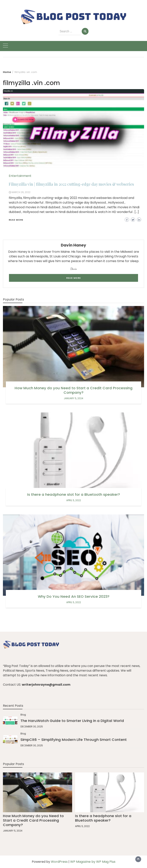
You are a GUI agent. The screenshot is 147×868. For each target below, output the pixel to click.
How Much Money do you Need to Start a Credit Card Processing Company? (74, 390)
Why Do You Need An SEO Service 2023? (74, 596)
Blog (23, 715)
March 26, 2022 (21, 192)
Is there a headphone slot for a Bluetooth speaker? (73, 494)
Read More (16, 220)
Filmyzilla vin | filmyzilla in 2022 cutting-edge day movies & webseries (71, 184)
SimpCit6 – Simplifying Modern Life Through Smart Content (74, 740)
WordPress (59, 862)
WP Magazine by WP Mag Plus (93, 862)
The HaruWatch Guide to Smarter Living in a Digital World (72, 721)
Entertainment (20, 176)
